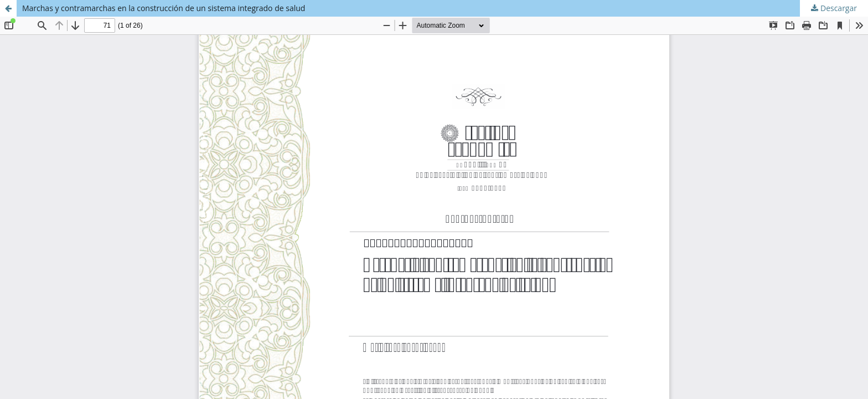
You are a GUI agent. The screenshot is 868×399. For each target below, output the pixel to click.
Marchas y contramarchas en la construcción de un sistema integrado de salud (164, 8)
